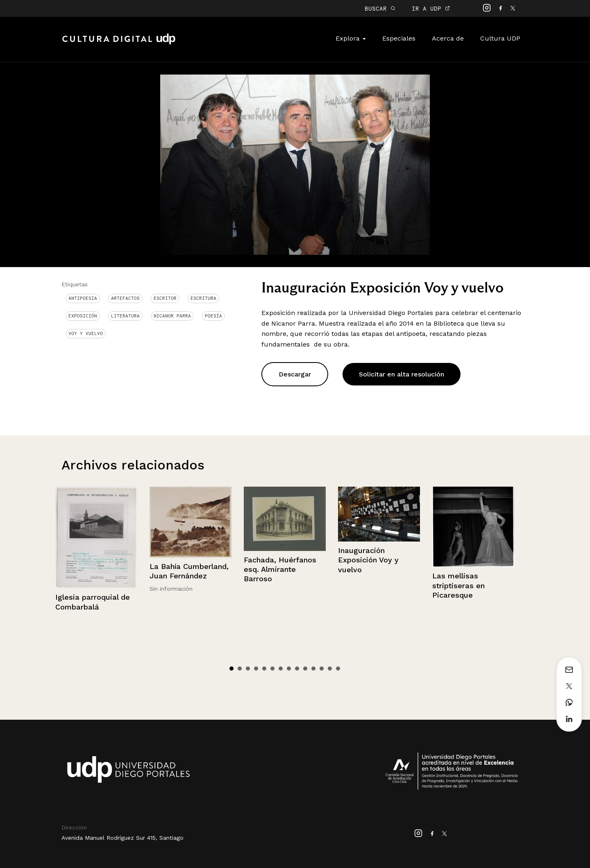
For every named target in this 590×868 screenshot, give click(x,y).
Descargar (295, 374)
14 (338, 669)
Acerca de (448, 38)
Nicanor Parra (172, 316)
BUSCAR (380, 8)
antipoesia (83, 298)
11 (313, 669)
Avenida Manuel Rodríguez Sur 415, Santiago (123, 838)
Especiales (399, 38)
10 (305, 669)
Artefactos (125, 298)
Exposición (83, 316)
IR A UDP (431, 8)
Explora (351, 38)
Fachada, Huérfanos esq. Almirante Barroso (280, 569)
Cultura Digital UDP (119, 43)
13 (330, 669)
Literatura (125, 316)
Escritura (203, 298)
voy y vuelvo (86, 333)
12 (322, 669)
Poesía (213, 316)
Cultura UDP (500, 38)
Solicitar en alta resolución (402, 374)
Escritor (165, 298)
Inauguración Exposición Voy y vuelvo (368, 560)
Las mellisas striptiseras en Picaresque (458, 585)
